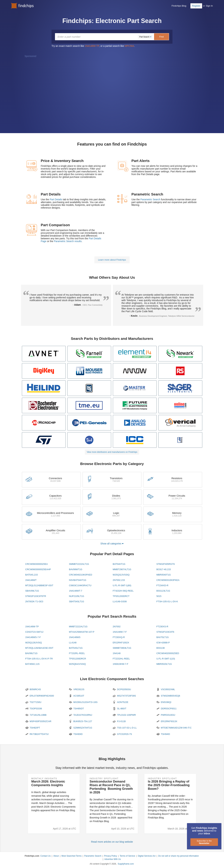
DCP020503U (122, 689)
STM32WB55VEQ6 (168, 696)
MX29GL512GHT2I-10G (83, 702)
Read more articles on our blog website (112, 842)
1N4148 (117, 653)
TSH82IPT (33, 728)
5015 (159, 596)
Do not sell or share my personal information (178, 856)
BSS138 (161, 648)
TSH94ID (163, 734)
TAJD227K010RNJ (80, 715)
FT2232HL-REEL (121, 659)
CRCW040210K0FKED (80, 575)
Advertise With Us (113, 859)
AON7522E (121, 702)
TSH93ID (76, 734)
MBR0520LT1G (164, 664)
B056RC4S (33, 689)
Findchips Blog (179, 6)
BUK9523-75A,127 (80, 721)
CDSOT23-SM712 (34, 632)
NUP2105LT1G (77, 596)
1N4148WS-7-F (33, 637)
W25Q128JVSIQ (34, 643)
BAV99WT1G (76, 569)
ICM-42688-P (163, 643)
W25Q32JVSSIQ (121, 575)
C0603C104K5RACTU (80, 585)
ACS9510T (77, 696)
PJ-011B (119, 721)
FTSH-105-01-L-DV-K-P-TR (39, 659)
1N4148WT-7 (76, 591)
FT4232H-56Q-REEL (123, 591)
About (56, 856)
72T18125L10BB (36, 715)
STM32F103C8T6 (165, 632)
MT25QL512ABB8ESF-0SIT (39, 585)
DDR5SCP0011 (167, 709)
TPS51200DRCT (121, 596)
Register (196, 6)
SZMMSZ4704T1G (81, 728)
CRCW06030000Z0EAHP (38, 569)
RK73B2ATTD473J (37, 734)
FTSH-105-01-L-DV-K (167, 601)
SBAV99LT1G (32, 591)
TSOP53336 (34, 709)
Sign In (209, 6)
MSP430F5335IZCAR (38, 721)
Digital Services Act (147, 856)
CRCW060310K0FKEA (168, 580)
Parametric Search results (68, 241)
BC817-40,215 (164, 569)
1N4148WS (75, 637)
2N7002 (117, 627)
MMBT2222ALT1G (78, 627)
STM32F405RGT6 (166, 564)
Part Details (56, 199)
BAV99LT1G (31, 653)
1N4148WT (31, 580)
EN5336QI (164, 702)
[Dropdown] (145, 37)
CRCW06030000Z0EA (37, 564)
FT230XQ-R (119, 637)
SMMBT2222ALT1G (79, 564)
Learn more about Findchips (112, 260)
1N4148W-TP (92, 46)
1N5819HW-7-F (121, 664)
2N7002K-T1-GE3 (34, 601)
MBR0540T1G (164, 575)
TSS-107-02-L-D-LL (125, 728)
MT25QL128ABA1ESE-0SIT (39, 648)
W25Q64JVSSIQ (77, 664)
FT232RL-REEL (77, 653)
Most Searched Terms (72, 856)
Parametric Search (150, 199)
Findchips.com (22, 6)
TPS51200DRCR (77, 659)
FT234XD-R (162, 585)
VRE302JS (77, 689)
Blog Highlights (112, 759)
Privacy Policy (111, 856)
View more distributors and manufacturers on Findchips (112, 452)
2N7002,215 (119, 580)
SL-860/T (119, 709)
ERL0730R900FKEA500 (40, 696)
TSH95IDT (76, 709)
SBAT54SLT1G (77, 601)
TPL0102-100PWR (124, 715)
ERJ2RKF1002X (121, 643)
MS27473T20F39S (124, 696)
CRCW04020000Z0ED (168, 653)
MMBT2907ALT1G (122, 569)
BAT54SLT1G (76, 648)
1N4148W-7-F (120, 632)
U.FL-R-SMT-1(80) (122, 585)
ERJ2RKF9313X (167, 721)
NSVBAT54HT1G (78, 580)
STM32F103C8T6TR (36, 596)
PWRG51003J (166, 715)
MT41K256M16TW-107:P (82, 632)
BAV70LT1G (163, 637)
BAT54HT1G (119, 564)
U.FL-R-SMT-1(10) (166, 659)
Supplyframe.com (126, 864)
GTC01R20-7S (122, 734)
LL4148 (73, 643)
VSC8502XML (166, 689)
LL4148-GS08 (120, 601)
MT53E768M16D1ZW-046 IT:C (174, 728)
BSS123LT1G (163, 591)
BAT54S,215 (32, 575)
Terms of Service (127, 856)
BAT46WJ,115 (32, 664)
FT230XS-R (162, 627)
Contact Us (45, 856)
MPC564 (129, 46)
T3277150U (33, 702)
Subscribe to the (204, 842)
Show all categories (112, 544)
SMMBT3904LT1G (122, 648)
